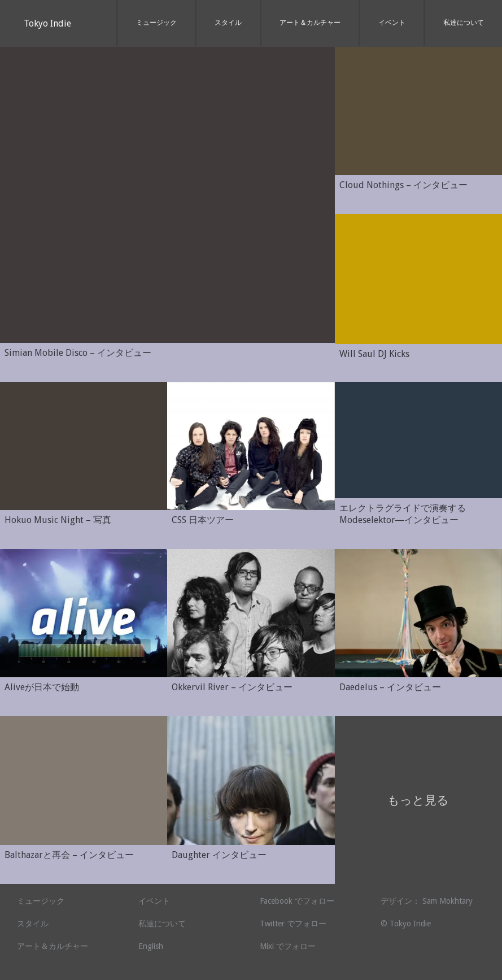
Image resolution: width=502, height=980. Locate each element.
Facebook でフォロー (297, 901)
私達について (464, 23)
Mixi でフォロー (288, 946)
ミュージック (156, 23)
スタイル (228, 23)
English (151, 946)
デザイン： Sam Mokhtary (427, 901)
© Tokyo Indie (406, 924)
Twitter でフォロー (293, 924)
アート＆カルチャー (310, 23)
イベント (392, 23)
